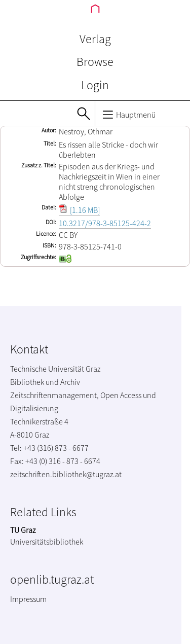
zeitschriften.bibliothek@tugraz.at (66, 474)
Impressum (28, 599)
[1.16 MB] (79, 210)
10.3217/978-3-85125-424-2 (105, 223)
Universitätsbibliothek (47, 542)
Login (95, 85)
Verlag (95, 39)
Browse (95, 62)
